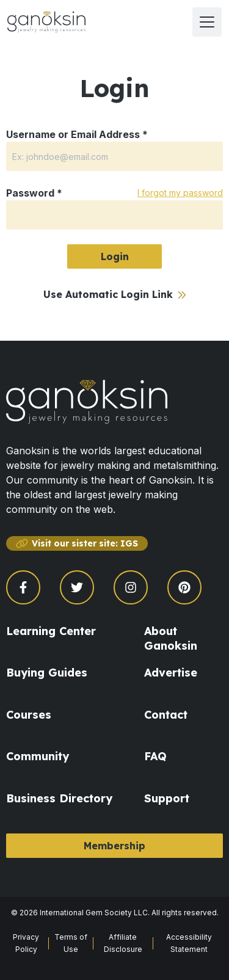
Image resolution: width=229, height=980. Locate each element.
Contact (166, 715)
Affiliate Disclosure (123, 943)
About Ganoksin (171, 638)
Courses (29, 715)
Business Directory (59, 798)
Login (115, 256)
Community (38, 756)
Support (167, 798)
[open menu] (207, 22)
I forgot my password (180, 193)
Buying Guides (47, 673)
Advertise (171, 673)
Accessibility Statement (189, 943)
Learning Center (51, 631)
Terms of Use (71, 943)
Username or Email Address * (77, 134)
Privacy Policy (26, 943)
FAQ (155, 756)
